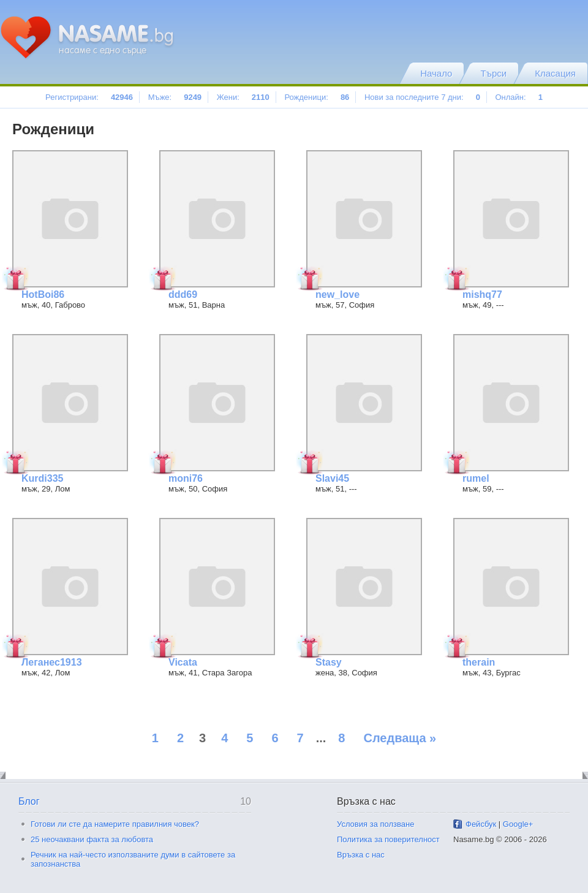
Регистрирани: (89, 97)
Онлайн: (518, 97)
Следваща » (400, 738)
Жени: (243, 97)
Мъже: (175, 97)
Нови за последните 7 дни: (422, 97)
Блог (29, 801)
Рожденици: (317, 97)
